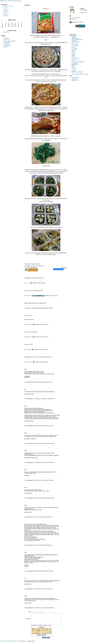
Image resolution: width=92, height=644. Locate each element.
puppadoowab (75, 64)
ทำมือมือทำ (6, 11)
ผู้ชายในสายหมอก (76, 59)
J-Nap (73, 54)
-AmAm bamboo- (76, 42)
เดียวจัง (74, 52)
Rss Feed (73, 19)
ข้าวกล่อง (6, 8)
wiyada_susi (31, 337)
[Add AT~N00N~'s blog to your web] (80, 74)
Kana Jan (74, 71)
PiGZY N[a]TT (75, 44)
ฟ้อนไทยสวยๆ (75, 79)
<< (2, 20)
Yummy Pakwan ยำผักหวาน (10, 41)
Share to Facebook (58, 269)
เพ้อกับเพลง (6, 16)
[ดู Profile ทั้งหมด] (84, 13)
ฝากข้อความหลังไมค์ (75, 18)
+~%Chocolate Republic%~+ (78, 62)
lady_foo (74, 65)
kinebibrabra (31, 324)
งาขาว (29, 283)
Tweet (65, 269)
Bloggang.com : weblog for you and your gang (10, 1)
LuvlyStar (74, 68)
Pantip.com (3, 643)
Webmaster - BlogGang (77, 72)
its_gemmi (30, 296)
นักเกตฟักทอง (7, 44)
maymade (74, 50)
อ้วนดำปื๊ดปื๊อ (75, 48)
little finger (74, 41)
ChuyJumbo (75, 63)
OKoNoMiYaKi (7, 42)
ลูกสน (73, 67)
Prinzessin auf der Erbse (77, 40)
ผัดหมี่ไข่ (6, 47)
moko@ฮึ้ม (30, 350)
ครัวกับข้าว (6, 6)
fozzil (73, 47)
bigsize (73, 56)
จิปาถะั (5, 12)
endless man (31, 362)
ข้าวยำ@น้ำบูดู (75, 46)
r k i (73, 43)
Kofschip (74, 55)
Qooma (74, 51)
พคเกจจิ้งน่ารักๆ (76, 77)
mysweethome (75, 38)
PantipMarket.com (9, 643)
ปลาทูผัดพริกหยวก (8, 45)
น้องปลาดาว (75, 57)
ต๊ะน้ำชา (6, 14)
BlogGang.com (75, 80)
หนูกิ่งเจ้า (74, 60)
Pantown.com (16, 643)
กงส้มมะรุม (6, 39)
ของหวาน (6, 9)
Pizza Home (6, 32)
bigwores (74, 37)
